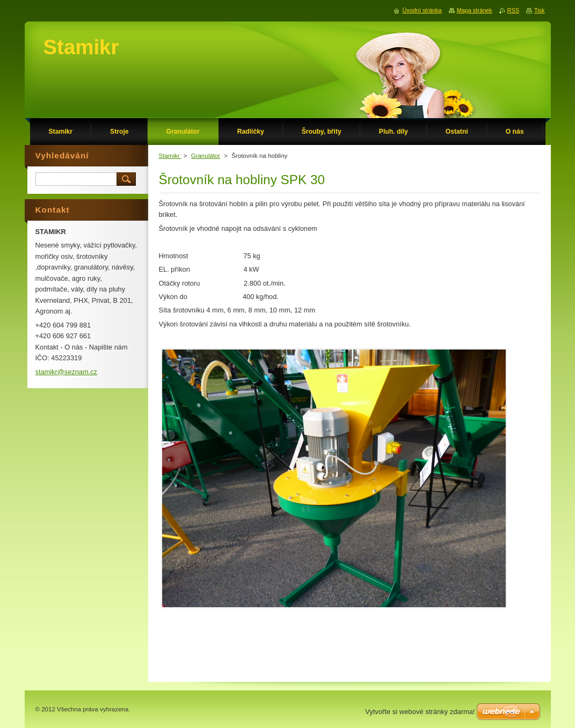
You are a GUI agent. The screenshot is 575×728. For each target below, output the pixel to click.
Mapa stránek (475, 10)
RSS (513, 10)
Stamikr (170, 156)
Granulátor (206, 156)
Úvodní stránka (422, 10)
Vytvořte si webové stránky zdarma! (420, 712)
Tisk (540, 10)
